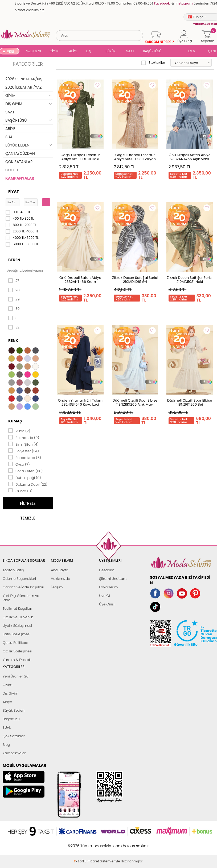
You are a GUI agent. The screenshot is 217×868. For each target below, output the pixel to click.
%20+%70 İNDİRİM (34, 52)
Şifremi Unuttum (113, 579)
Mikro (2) (19, 431)
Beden (14, 260)
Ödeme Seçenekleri (19, 579)
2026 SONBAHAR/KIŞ (24, 79)
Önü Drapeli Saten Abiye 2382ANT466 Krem (80, 280)
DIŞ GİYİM (91, 52)
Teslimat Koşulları (17, 609)
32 (14, 327)
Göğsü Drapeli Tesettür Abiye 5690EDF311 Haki (80, 157)
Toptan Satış (13, 570)
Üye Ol (105, 596)
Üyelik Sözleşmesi (17, 626)
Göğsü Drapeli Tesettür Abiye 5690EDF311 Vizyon (135, 157)
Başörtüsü (11, 719)
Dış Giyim (11, 693)
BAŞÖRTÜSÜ (152, 51)
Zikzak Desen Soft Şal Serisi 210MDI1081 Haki (190, 280)
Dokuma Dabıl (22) (28, 484)
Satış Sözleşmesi (17, 634)
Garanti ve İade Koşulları (23, 587)
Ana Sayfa (60, 570)
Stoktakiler (153, 63)
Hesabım (107, 570)
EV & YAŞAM (194, 52)
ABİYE (73, 51)
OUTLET (12, 170)
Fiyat (14, 192)
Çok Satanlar (14, 736)
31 (13, 318)
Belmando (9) (24, 437)
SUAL (176, 52)
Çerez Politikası (15, 643)
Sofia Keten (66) (26, 471)
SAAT (130, 51)
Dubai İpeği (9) (25, 477)
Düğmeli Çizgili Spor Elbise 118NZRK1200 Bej (190, 402)
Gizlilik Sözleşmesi (17, 651)
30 (14, 309)
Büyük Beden (14, 710)
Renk (13, 340)
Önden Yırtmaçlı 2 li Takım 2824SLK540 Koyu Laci (80, 402)
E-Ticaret (92, 843)
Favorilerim (108, 587)
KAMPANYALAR (20, 178)
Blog (6, 745)
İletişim (57, 587)
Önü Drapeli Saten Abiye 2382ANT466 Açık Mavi (190, 157)
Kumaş (15, 421)
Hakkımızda (61, 579)
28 (14, 290)
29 (14, 299)
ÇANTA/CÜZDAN (20, 153)
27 (14, 281)
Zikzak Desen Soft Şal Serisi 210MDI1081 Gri (135, 280)
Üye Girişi (107, 604)
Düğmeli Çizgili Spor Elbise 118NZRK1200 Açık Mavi (135, 402)
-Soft (79, 843)
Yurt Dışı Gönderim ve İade (21, 598)
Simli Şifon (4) (23, 444)
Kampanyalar (14, 753)
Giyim (8, 685)
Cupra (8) (20, 491)
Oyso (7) (19, 464)
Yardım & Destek (17, 660)
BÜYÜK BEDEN (111, 52)
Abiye (7, 702)
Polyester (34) (24, 451)
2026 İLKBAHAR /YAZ (24, 87)
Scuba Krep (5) (25, 457)
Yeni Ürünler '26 (16, 676)
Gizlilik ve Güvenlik (18, 617)
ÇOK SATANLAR (19, 162)
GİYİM (54, 51)
